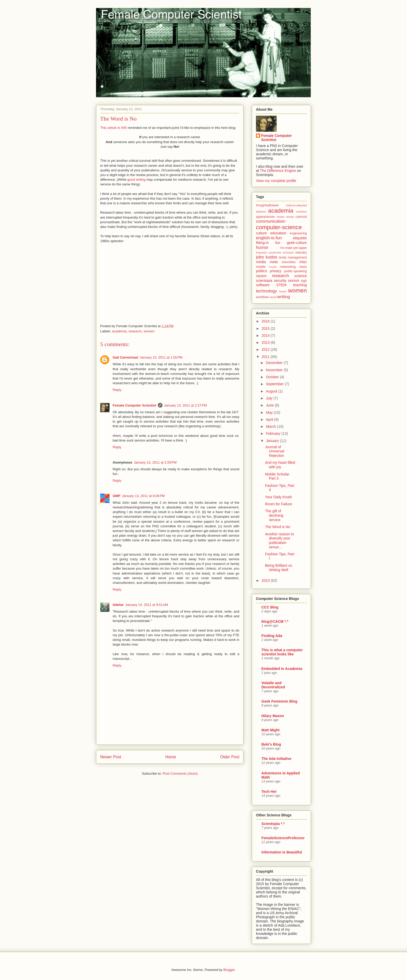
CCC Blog (270, 607)
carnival (301, 217)
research (135, 331)
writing (284, 297)
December (275, 363)
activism (302, 212)
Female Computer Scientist (134, 405)
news (303, 267)
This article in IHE (113, 128)
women (149, 331)
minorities (289, 262)
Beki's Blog (271, 744)
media (261, 262)
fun (278, 243)
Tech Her (269, 792)
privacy (275, 271)
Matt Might (270, 730)
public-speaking (296, 271)
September (275, 384)
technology (266, 291)
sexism (294, 281)
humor (262, 247)
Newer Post (111, 757)
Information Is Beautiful (282, 852)
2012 (266, 349)
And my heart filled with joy (280, 465)
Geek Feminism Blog (279, 701)
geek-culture (297, 243)
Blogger (229, 970)
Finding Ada (272, 636)
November (275, 370)
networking (288, 267)
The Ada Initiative (276, 759)
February (274, 433)
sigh (304, 281)
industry (301, 253)
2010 (266, 580)
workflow (262, 297)
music (273, 267)
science (301, 276)
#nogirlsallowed (267, 205)
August (272, 391)
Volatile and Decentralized (273, 685)
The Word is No (118, 119)
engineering (298, 233)
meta (274, 262)
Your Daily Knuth (279, 497)
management (297, 257)
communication (271, 221)
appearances (265, 217)
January (273, 441)
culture (261, 233)
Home (171, 757)
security (280, 281)
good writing (137, 180)
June (270, 405)
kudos (271, 257)
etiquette (300, 238)
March (271, 426)
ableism (261, 212)
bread (290, 217)
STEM (281, 285)
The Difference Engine (278, 171)
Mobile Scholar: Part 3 (278, 476)
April (270, 419)
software (263, 285)
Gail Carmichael (125, 357)
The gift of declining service (274, 515)
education (278, 233)
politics (262, 271)
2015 (266, 328)
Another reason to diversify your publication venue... (279, 541)
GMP (117, 496)
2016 (266, 321)
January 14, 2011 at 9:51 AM (147, 605)
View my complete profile (276, 181)
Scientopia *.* (273, 824)
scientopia (264, 281)
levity (283, 257)
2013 (266, 342)
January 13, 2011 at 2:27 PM (185, 405)
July (270, 398)
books (281, 217)
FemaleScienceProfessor (283, 838)
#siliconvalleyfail (296, 205)
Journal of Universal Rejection (274, 451)
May (270, 412)
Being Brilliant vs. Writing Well (279, 568)
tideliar (118, 605)
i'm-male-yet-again (293, 248)
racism (261, 276)
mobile (261, 267)
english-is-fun (269, 238)
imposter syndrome (269, 253)
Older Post (230, 757)
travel (283, 291)
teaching (300, 285)
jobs (260, 257)
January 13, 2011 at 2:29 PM (155, 462)
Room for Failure (279, 504)
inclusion (288, 253)
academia (119, 331)
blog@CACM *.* (275, 621)
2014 (266, 335)
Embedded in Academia (282, 669)
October (273, 377)
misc (303, 262)
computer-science (279, 227)
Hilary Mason (273, 716)
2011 (266, 357)
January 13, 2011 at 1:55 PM (161, 357)
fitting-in (262, 243)
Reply (117, 390)
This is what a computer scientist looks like (282, 652)
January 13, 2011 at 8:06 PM (143, 496)
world (273, 297)
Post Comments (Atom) (180, 773)
